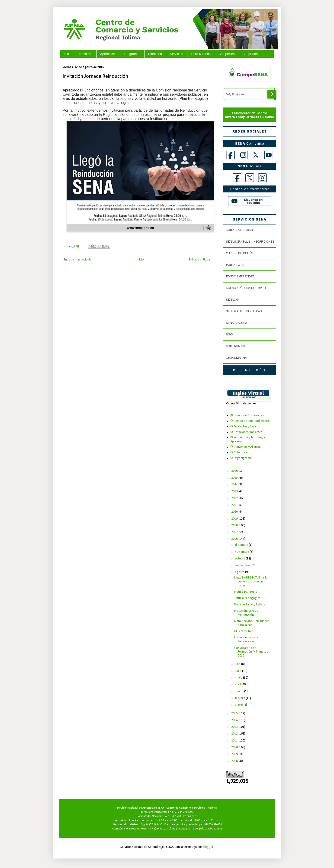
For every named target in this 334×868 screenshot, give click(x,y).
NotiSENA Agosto (246, 592)
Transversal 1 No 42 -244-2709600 (173, 812)
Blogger (208, 847)
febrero (240, 698)
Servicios (176, 54)
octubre (240, 559)
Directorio (155, 54)
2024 (235, 485)
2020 (235, 512)
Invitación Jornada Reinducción (246, 613)
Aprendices (108, 54)
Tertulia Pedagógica (247, 598)
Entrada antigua (199, 260)
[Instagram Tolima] (262, 178)
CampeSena (228, 54)
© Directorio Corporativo (247, 415)
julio (238, 664)
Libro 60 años (201, 54)
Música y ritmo (244, 631)
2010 (235, 747)
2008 (235, 761)
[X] (256, 155)
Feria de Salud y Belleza (250, 605)
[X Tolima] (250, 178)
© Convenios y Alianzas (246, 447)
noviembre (242, 552)
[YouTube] (269, 155)
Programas (132, 54)
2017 (235, 532)
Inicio (68, 54)
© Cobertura (239, 453)
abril (238, 684)
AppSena (251, 54)
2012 (235, 734)
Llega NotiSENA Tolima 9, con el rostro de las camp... (251, 582)
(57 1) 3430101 (158, 829)
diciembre (242, 545)
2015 (235, 714)
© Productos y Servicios (246, 427)
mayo (239, 678)
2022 (235, 498)
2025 (235, 478)
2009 (235, 754)
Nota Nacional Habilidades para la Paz (252, 623)
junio (239, 671)
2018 (235, 525)
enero (239, 705)
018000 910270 (213, 825)
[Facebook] (230, 155)
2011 (235, 741)
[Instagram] (243, 155)
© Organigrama (241, 458)
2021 (235, 505)
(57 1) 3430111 (158, 825)
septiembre (243, 565)
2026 (235, 471)
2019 (235, 519)
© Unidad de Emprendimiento (250, 421)
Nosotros (86, 54)
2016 (235, 539)
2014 (235, 720)
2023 (235, 491)
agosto (240, 572)
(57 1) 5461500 (172, 816)
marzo (240, 691)
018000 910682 (213, 829)
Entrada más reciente (78, 260)
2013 (235, 727)
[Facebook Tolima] (237, 178)
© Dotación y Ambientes (246, 432)
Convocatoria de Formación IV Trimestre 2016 (251, 652)
